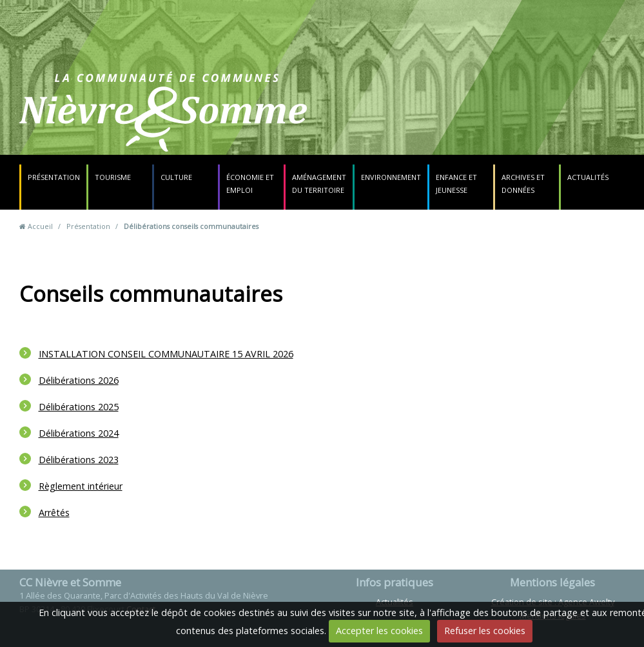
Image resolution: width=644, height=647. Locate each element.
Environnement (391, 177)
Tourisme (113, 177)
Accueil (40, 226)
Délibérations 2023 (79, 460)
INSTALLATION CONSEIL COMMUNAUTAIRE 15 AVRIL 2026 (166, 354)
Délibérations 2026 (79, 380)
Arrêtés (54, 513)
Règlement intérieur (81, 486)
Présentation (54, 177)
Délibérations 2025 (79, 407)
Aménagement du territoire (319, 184)
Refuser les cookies (485, 631)
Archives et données (523, 184)
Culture (176, 177)
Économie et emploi (250, 184)
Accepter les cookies (379, 631)
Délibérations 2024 (79, 433)
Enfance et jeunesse (456, 184)
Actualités (588, 177)
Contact (403, 119)
